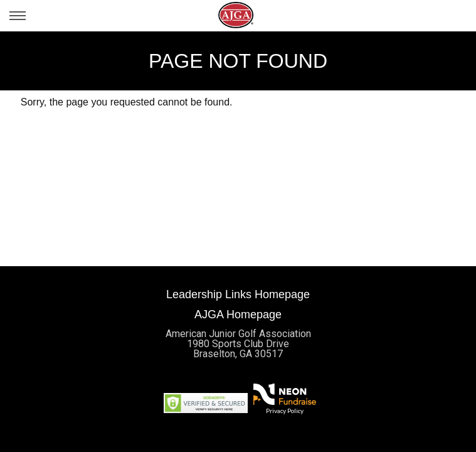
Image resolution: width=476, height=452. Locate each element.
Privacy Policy (285, 411)
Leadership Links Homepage (238, 294)
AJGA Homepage (238, 315)
